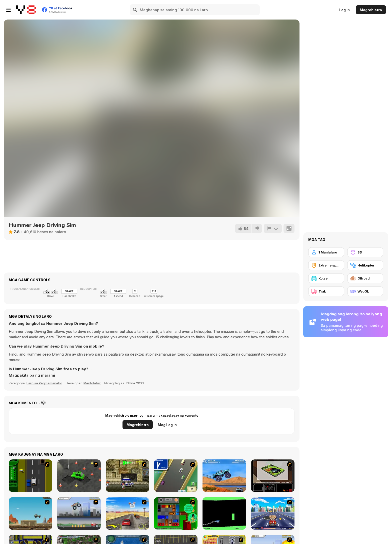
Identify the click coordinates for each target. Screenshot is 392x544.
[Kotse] (326, 278)
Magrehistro (371, 10)
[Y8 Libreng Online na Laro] (26, 10)
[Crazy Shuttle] (127, 476)
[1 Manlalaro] (326, 252)
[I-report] (273, 228)
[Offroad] (365, 278)
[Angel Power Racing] (273, 513)
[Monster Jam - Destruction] (79, 513)
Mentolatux (92, 383)
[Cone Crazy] (79, 476)
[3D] (365, 252)
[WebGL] (365, 291)
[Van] (176, 476)
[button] (32, 375)
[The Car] (273, 476)
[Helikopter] (365, 265)
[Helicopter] (224, 513)
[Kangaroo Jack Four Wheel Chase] (30, 513)
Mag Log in (167, 425)
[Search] (135, 10)
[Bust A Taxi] (30, 476)
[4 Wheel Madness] (224, 476)
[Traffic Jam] (176, 513)
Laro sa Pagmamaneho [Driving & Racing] (44, 383)
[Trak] (326, 291)
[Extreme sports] (326, 265)
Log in (344, 10)
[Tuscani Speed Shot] (127, 513)
